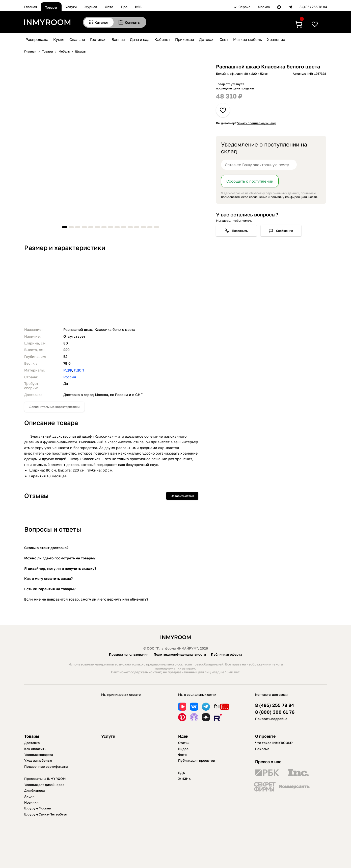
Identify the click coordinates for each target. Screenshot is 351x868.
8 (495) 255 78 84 (313, 7)
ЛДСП (79, 370)
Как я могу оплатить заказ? (48, 578)
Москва (264, 7)
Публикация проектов (196, 760)
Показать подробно (271, 719)
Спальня (77, 39)
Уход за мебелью (38, 760)
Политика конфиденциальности (180, 654)
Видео (183, 749)
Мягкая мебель (248, 39)
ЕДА (182, 773)
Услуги (71, 7)
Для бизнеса (34, 790)
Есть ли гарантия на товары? (50, 589)
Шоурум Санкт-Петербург (46, 814)
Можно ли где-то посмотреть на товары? (60, 558)
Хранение (276, 39)
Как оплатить (35, 749)
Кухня (59, 39)
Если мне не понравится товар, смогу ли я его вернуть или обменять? (86, 599)
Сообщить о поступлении (250, 181)
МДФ (68, 370)
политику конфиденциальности (294, 197)
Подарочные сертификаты (46, 766)
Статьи (184, 743)
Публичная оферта (226, 654)
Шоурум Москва (37, 808)
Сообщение (285, 231)
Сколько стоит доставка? (46, 548)
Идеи (183, 736)
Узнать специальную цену (256, 123)
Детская (207, 39)
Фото (109, 7)
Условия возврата (39, 755)
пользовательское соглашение (244, 197)
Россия (70, 377)
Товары (51, 7)
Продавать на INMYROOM (45, 779)
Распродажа (37, 39)
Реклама (262, 749)
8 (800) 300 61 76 (275, 712)
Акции (29, 796)
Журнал (91, 7)
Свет (224, 39)
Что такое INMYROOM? (274, 743)
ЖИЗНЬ (184, 779)
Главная (31, 7)
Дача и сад (140, 39)
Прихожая (185, 39)
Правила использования (129, 654)
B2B (138, 7)
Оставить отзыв (182, 496)
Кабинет (162, 39)
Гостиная (98, 39)
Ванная (118, 39)
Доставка (32, 743)
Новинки (31, 802)
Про (124, 7)
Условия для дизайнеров (44, 785)
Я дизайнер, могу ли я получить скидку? (60, 568)
